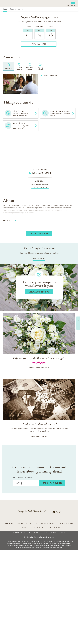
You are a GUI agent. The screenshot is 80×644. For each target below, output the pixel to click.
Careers (34, 524)
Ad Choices (54, 528)
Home (5, 9)
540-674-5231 (42, 173)
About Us (9, 524)
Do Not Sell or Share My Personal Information (39, 537)
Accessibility (25, 528)
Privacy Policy (48, 524)
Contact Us (22, 524)
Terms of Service (66, 524)
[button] (72, 3)
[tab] (9, 66)
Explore (13, 9)
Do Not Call (39, 528)
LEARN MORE (39, 259)
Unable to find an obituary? (39, 424)
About (21, 9)
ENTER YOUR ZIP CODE (23, 478)
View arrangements (39, 367)
